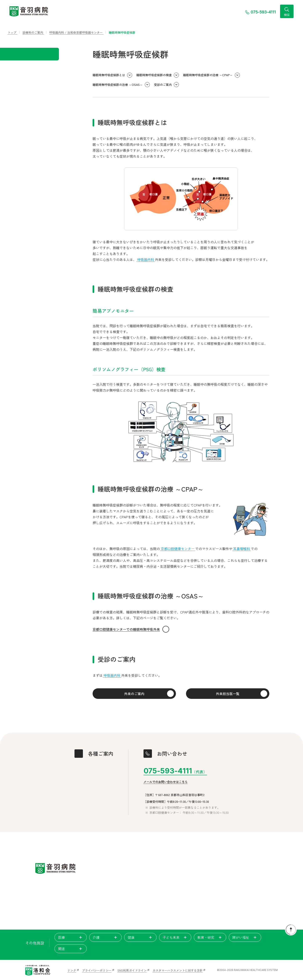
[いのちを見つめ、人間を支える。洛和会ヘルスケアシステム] (38, 970)
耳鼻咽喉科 (242, 549)
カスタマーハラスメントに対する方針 (178, 970)
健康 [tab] (140, 937)
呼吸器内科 (146, 259)
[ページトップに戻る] (291, 929)
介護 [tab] (105, 937)
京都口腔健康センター (178, 549)
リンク (72, 970)
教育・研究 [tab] (210, 937)
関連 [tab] (71, 949)
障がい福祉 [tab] (245, 937)
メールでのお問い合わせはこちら (166, 782)
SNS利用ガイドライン (132, 970)
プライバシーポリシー (97, 970)
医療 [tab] (71, 937)
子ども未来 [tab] (175, 937)
